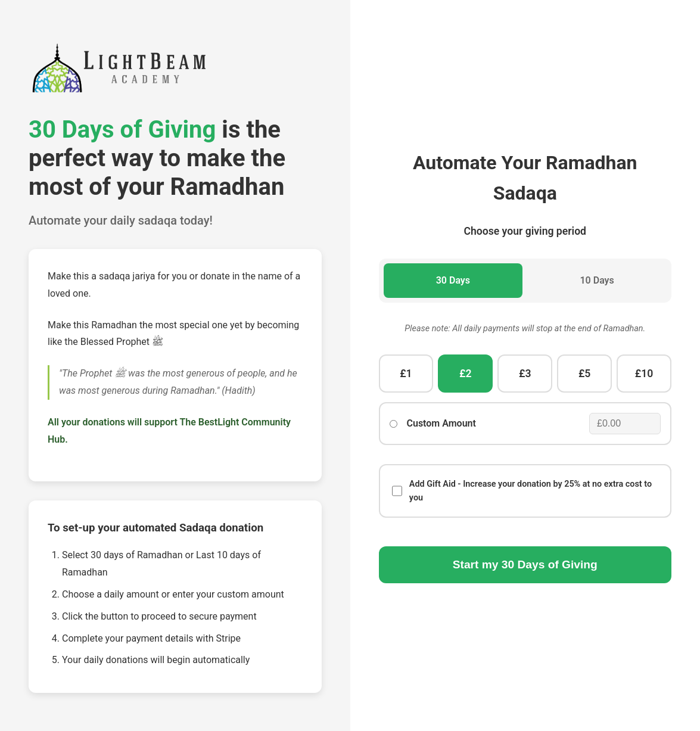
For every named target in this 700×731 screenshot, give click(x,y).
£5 (584, 374)
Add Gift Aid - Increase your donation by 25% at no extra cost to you (522, 491)
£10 (644, 374)
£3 (525, 374)
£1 (406, 374)
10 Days (597, 280)
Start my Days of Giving (525, 564)
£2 (465, 374)
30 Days (453, 280)
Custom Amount (441, 423)
